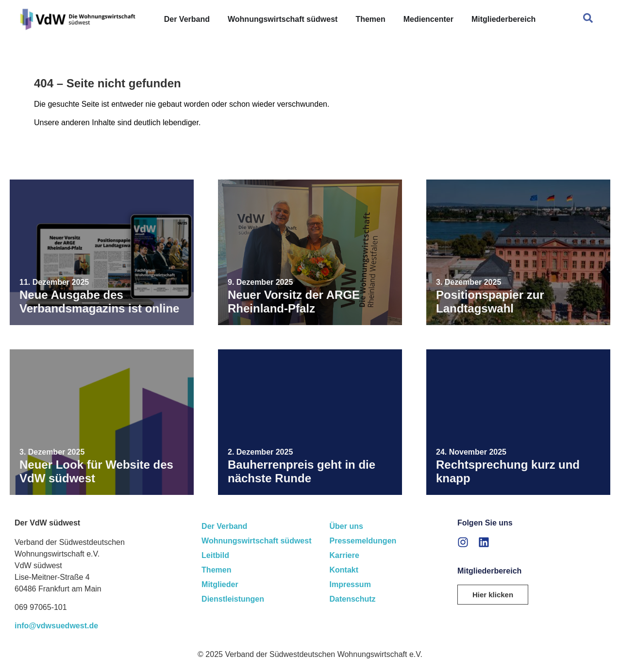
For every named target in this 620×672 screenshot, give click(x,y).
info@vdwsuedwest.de (56, 626)
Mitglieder (220, 584)
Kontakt (344, 570)
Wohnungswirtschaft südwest (256, 541)
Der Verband (224, 526)
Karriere (344, 555)
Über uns (346, 526)
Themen (216, 570)
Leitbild (215, 555)
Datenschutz (352, 599)
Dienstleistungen (233, 599)
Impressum (350, 584)
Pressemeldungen (363, 541)
